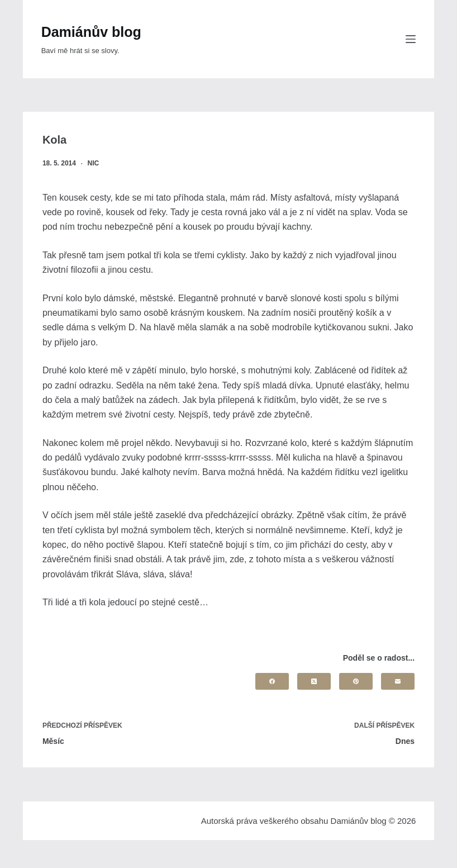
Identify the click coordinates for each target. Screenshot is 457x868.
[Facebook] (272, 681)
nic (94, 163)
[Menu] (411, 39)
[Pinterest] (356, 681)
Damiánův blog (91, 32)
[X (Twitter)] (314, 681)
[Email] (398, 681)
